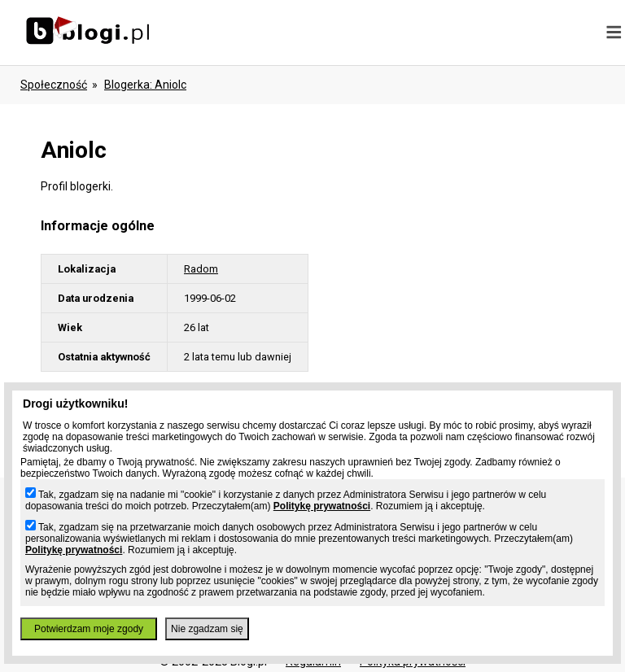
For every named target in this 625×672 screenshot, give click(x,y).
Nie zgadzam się (207, 629)
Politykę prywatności (322, 506)
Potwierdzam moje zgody (89, 629)
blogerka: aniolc (145, 85)
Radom (201, 269)
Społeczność (54, 85)
